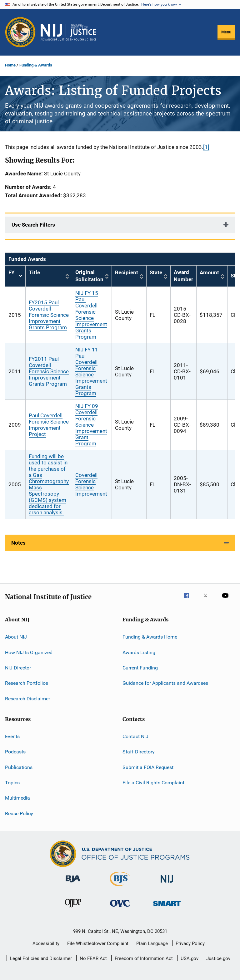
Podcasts (15, 752)
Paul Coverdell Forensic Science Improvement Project (49, 425)
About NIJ (16, 637)
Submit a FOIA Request (148, 767)
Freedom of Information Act (144, 958)
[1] (206, 147)
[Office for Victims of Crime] (120, 908)
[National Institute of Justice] (167, 884)
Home (10, 65)
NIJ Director (18, 668)
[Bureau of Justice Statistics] (120, 887)
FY (15, 276)
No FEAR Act (93, 958)
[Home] (68, 32)
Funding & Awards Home (150, 637)
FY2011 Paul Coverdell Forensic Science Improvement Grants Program (49, 371)
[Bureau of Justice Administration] (73, 884)
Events (12, 736)
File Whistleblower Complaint (98, 943)
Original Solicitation (89, 276)
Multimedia (17, 798)
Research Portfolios (27, 683)
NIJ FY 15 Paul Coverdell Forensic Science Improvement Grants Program (91, 315)
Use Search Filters (33, 225)
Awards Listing (139, 652)
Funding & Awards (36, 65)
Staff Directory (139, 752)
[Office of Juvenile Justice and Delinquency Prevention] (73, 909)
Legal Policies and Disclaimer (41, 958)
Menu (226, 32)
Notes (18, 543)
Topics (12, 783)
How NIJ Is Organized (29, 652)
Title (34, 272)
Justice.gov (218, 958)
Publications (19, 767)
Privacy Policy (190, 943)
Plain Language (152, 943)
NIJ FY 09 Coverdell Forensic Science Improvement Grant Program (91, 425)
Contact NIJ (135, 736)
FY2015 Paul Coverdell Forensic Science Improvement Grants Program (49, 315)
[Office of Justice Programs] (20, 32)
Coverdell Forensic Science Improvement (91, 484)
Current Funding (140, 668)
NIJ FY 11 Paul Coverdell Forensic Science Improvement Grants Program (91, 371)
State (156, 272)
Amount (209, 272)
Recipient (127, 272)
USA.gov (190, 958)
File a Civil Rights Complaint (153, 783)
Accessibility (46, 943)
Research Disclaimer (27, 698)
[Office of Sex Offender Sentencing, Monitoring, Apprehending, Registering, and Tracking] (167, 907)
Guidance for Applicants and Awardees (165, 683)
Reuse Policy (19, 813)
